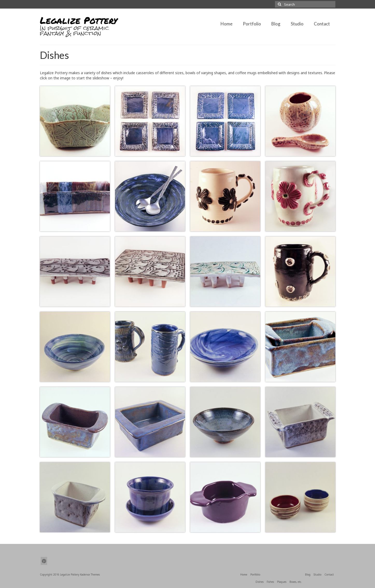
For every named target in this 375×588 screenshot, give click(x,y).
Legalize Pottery (79, 20)
